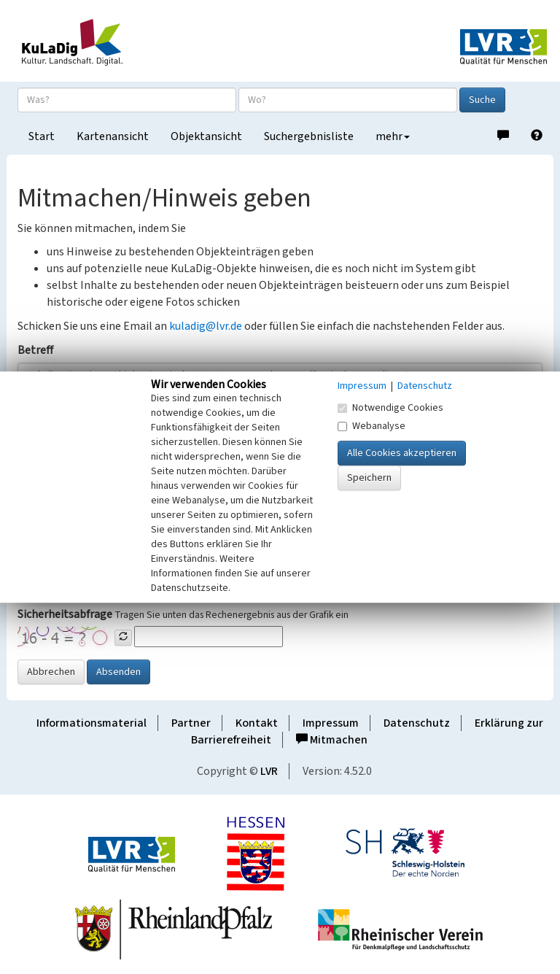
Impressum (331, 723)
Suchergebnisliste (309, 136)
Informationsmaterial (92, 723)
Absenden (118, 672)
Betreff (35, 350)
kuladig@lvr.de (206, 326)
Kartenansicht (113, 136)
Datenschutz (417, 723)
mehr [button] (393, 136)
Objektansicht (206, 136)
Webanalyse (372, 426)
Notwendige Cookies (390, 408)
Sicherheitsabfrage (65, 614)
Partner (191, 723)
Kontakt (257, 723)
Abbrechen (51, 672)
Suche (482, 100)
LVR (269, 771)
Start (42, 136)
